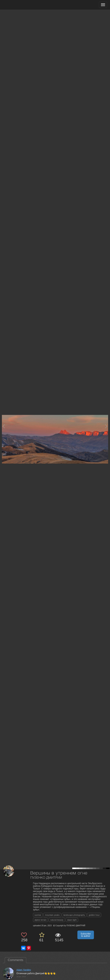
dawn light (72, 920)
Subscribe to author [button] (86, 935)
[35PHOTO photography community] (18, 5)
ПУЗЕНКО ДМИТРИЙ (46, 878)
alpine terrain (41, 920)
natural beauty (57, 920)
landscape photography (74, 915)
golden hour (94, 915)
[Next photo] (106, 426)
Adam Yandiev (24, 970)
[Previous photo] (4, 426)
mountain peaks (52, 915)
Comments (15, 960)
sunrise (38, 915)
